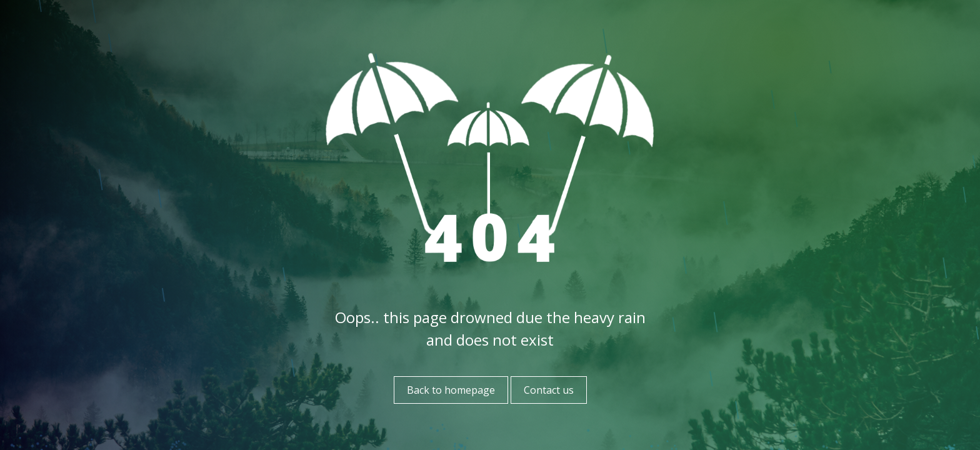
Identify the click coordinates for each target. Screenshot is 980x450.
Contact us (549, 390)
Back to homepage (451, 390)
